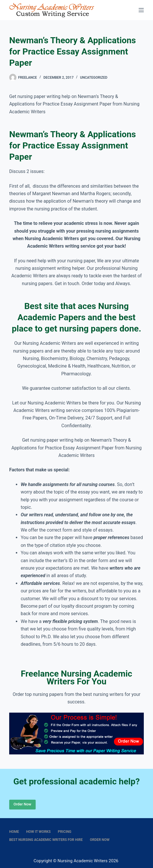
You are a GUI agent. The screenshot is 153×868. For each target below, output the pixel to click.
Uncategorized (94, 78)
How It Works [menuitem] (38, 832)
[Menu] (141, 10)
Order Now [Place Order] (22, 804)
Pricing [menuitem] (65, 832)
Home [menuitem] (14, 832)
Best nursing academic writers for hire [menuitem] (46, 840)
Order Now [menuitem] (100, 840)
